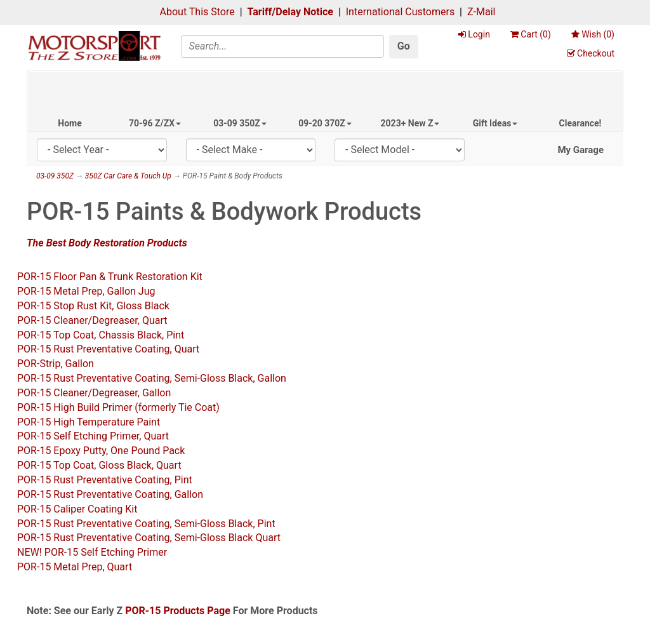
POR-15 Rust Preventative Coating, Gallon (110, 494)
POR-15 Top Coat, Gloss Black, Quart (99, 465)
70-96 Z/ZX (155, 123)
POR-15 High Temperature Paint (89, 422)
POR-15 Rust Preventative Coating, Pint (105, 480)
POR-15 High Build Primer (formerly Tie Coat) (118, 407)
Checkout (591, 53)
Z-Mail (481, 12)
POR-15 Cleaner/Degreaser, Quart (92, 320)
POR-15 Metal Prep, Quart (75, 567)
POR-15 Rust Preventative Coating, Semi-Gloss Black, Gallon (152, 378)
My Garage (580, 150)
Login (474, 34)
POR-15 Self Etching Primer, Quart (93, 436)
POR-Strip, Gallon (56, 364)
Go (404, 46)
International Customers (400, 12)
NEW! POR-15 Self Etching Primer (92, 552)
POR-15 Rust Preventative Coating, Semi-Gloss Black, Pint (146, 524)
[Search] (282, 46)
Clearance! (580, 123)
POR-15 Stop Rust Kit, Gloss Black (93, 306)
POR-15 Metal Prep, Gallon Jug (86, 291)
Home (70, 123)
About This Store (197, 12)
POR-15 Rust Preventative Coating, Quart (108, 349)
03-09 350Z (240, 123)
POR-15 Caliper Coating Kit (77, 509)
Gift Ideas (495, 123)
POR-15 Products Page (178, 611)
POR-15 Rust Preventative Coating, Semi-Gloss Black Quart (149, 538)
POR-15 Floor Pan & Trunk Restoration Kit (110, 277)
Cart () (531, 34)
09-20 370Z (325, 123)
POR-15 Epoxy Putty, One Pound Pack (101, 451)
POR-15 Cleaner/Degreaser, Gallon (94, 393)
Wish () (593, 34)
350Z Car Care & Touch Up (128, 176)
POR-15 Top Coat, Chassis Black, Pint (101, 335)
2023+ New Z (410, 123)
